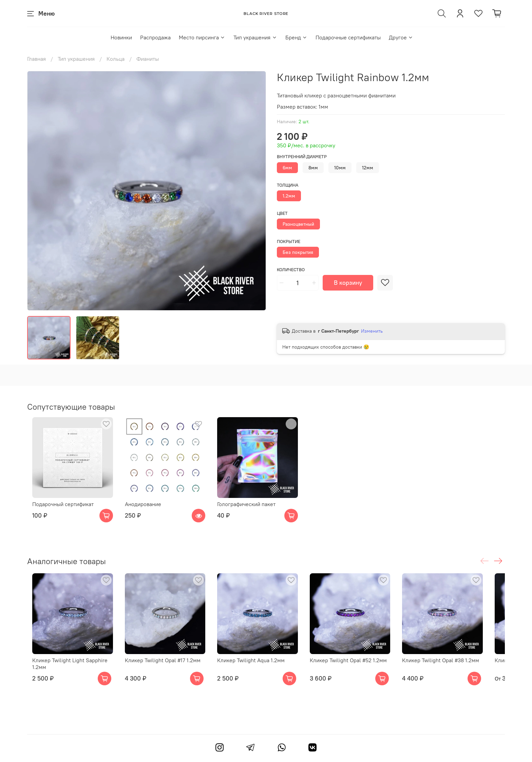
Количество (291, 270)
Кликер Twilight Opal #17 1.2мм (163, 671)
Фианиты (148, 59)
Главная (36, 59)
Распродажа (155, 37)
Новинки (121, 37)
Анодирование (143, 509)
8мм (313, 168)
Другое (401, 37)
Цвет (282, 213)
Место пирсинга (202, 37)
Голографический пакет (252, 509)
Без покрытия (298, 252)
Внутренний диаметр (302, 157)
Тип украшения (255, 37)
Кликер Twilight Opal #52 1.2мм (359, 671)
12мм (368, 168)
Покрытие (289, 241)
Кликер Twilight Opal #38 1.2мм (457, 671)
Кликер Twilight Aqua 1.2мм (257, 671)
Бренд (296, 37)
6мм (287, 168)
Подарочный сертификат (58, 509)
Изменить (372, 331)
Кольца (116, 59)
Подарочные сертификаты (348, 37)
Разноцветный (298, 224)
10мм (340, 168)
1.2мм (289, 196)
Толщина (288, 185)
